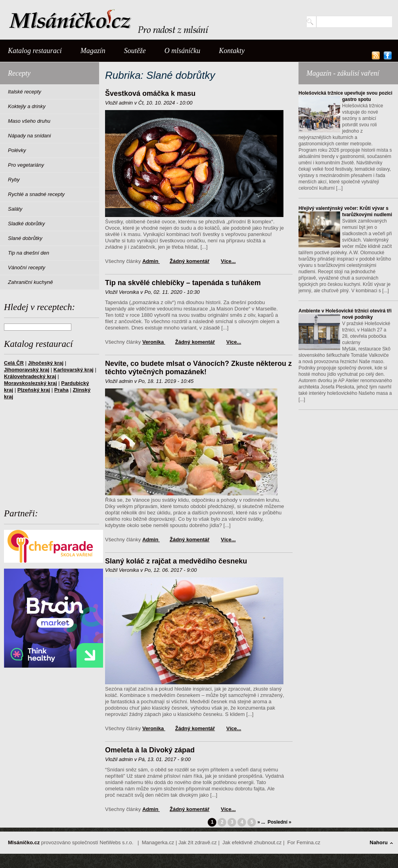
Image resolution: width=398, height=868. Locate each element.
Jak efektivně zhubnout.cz (252, 842)
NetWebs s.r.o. (116, 842)
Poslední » (279, 822)
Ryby (14, 180)
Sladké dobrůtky (26, 224)
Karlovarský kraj (74, 370)
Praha (61, 390)
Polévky (17, 150)
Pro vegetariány (26, 165)
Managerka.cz (158, 842)
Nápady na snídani (29, 136)
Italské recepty (25, 92)
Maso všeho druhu (29, 121)
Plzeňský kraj (34, 390)
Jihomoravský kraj (27, 370)
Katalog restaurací (35, 51)
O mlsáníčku (182, 51)
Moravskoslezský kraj (31, 383)
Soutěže (135, 51)
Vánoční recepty (27, 267)
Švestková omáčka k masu (150, 93)
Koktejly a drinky (27, 106)
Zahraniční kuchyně (30, 282)
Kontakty (232, 51)
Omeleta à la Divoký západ (150, 750)
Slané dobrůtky (25, 238)
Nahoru (379, 842)
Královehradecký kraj (30, 376)
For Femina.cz (304, 842)
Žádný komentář (189, 261)
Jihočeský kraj (46, 363)
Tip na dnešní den (29, 253)
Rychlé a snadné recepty (36, 194)
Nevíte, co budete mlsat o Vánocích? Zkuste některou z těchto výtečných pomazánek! (198, 368)
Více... (228, 261)
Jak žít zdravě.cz (198, 842)
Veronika (154, 342)
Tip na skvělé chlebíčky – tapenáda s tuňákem (183, 283)
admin (151, 261)
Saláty (15, 209)
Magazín (93, 51)
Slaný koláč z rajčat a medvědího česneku (176, 561)
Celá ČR (14, 363)
